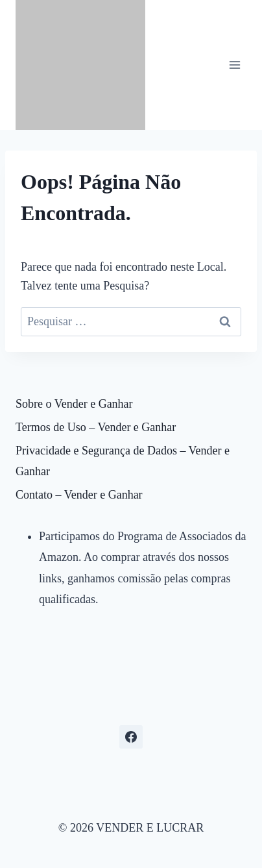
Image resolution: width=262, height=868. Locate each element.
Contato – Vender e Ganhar (79, 495)
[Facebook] (131, 737)
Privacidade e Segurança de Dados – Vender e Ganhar (123, 461)
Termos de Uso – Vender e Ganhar (96, 427)
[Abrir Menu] (234, 65)
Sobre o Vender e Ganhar (74, 404)
